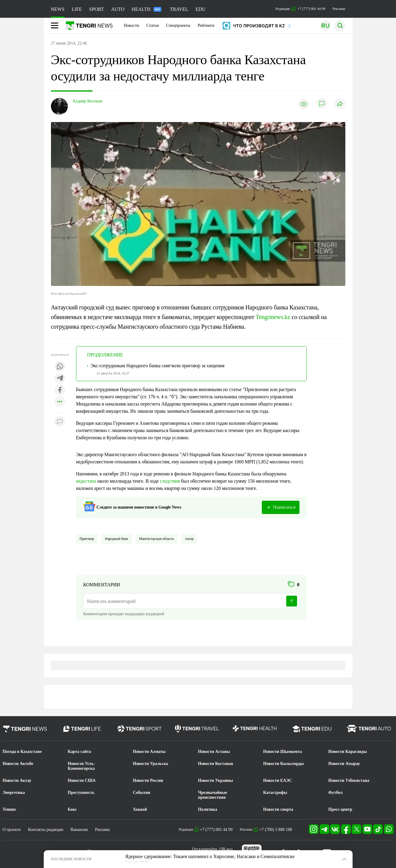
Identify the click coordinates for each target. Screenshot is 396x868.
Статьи (152, 25)
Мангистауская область (157, 539)
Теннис (10, 809)
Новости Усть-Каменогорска (82, 766)
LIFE (77, 9)
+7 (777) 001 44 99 (216, 830)
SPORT (97, 9)
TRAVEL (179, 9)
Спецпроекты (178, 25)
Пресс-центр (340, 809)
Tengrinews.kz (273, 317)
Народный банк (117, 539)
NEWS (58, 9)
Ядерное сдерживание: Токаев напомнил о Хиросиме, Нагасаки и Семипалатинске (210, 856)
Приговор (87, 539)
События (142, 793)
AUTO (118, 9)
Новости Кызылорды (284, 764)
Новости (132, 25)
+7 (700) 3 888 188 (276, 830)
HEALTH (147, 9)
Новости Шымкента (283, 752)
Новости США (82, 780)
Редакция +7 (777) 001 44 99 (301, 9)
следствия (170, 481)
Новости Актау (17, 780)
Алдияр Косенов (87, 101)
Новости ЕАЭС (278, 780)
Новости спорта (278, 809)
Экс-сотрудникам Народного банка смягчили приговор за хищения (157, 366)
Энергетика (14, 793)
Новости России (148, 780)
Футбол (336, 793)
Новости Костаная (216, 764)
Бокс (72, 809)
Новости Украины (216, 780)
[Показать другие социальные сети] (60, 402)
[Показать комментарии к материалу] (60, 422)
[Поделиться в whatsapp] (60, 367)
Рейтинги (206, 25)
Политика (208, 809)
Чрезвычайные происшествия (213, 795)
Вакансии (79, 830)
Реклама (339, 9)
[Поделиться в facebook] (60, 390)
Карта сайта (80, 752)
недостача (86, 481)
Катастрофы (275, 793)
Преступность (81, 793)
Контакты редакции (46, 830)
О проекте (12, 830)
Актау (189, 539)
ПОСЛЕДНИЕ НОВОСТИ (71, 859)
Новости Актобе (18, 764)
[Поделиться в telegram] (60, 379)
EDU (200, 9)
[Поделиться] (340, 104)
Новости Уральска (151, 764)
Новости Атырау (344, 764)
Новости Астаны (214, 752)
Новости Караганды (348, 752)
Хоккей (140, 809)
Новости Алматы (149, 752)
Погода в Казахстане (22, 752)
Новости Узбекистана (349, 780)
